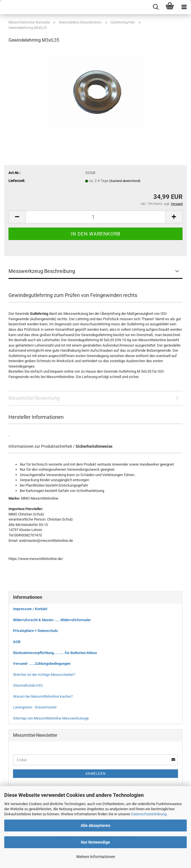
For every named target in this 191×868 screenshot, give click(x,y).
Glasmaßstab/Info (28, 685)
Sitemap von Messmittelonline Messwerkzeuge (51, 718)
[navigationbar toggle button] (184, 7)
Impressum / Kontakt (30, 609)
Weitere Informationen (96, 857)
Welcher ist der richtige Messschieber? (44, 675)
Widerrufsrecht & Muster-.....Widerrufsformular (52, 620)
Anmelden (96, 774)
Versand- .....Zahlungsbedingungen (42, 664)
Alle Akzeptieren (95, 825)
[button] (17, 217)
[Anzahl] (95, 217)
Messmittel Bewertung (34, 398)
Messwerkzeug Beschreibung (42, 271)
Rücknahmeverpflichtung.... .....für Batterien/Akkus (55, 653)
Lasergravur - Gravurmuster (35, 707)
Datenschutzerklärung (149, 814)
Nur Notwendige (95, 842)
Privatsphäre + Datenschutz (36, 631)
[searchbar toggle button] (156, 7)
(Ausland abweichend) (125, 181)
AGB (17, 642)
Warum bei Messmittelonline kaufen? (43, 696)
